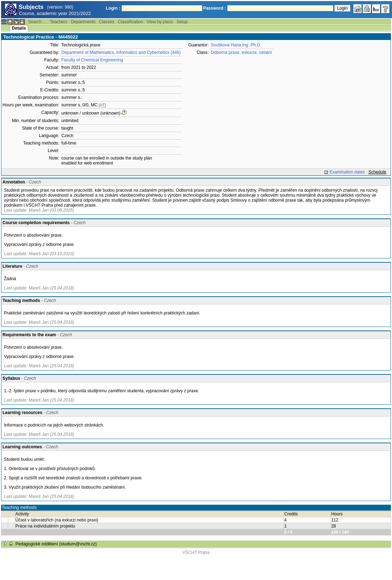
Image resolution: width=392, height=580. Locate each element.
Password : (215, 8)
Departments (83, 22)
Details (19, 28)
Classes (107, 22)
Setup (182, 22)
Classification (130, 22)
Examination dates (347, 172)
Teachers (59, 22)
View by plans (160, 22)
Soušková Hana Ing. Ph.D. (236, 45)
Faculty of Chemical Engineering (92, 60)
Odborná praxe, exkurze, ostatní (241, 52)
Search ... (37, 22)
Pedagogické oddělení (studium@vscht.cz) (56, 544)
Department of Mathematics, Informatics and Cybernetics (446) (121, 52)
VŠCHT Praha (196, 553)
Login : (113, 8)
